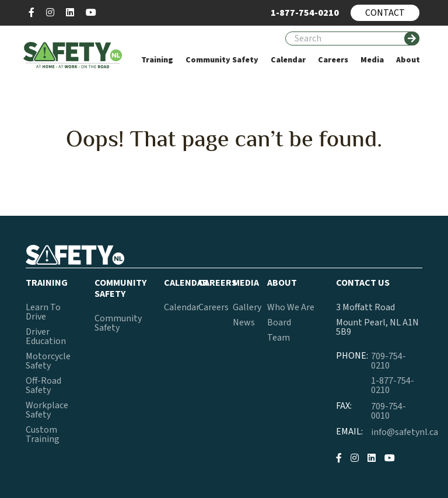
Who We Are (291, 307)
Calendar (182, 307)
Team (279, 338)
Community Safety (118, 323)
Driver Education (46, 336)
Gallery (247, 307)
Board (279, 322)
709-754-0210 (388, 361)
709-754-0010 (388, 411)
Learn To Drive (43, 312)
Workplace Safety (47, 410)
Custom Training (43, 434)
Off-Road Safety (43, 385)
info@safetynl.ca (405, 432)
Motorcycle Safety (48, 361)
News (244, 322)
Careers (213, 307)
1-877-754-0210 (393, 385)
